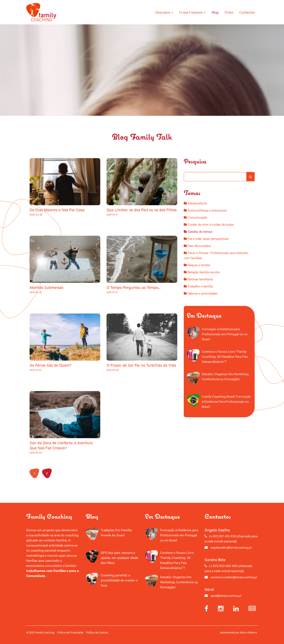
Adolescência (201, 235)
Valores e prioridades (205, 305)
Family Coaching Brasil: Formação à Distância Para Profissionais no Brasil (225, 389)
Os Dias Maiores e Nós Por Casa (69, 253)
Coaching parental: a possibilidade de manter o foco (119, 580)
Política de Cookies (97, 632)
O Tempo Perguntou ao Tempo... (128, 313)
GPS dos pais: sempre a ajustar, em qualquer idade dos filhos (119, 558)
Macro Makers (248, 632)
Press (229, 12)
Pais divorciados (202, 268)
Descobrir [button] (164, 12)
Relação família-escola (206, 289)
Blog (215, 12)
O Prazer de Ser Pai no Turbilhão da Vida (133, 374)
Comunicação (201, 246)
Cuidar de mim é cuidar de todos (211, 252)
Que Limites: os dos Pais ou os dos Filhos (133, 253)
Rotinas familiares (203, 294)
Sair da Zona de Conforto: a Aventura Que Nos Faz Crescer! (71, 435)
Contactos (247, 12)
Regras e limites (202, 283)
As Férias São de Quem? (65, 374)
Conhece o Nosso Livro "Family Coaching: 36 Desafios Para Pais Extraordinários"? (224, 354)
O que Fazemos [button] (192, 12)
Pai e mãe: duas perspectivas (209, 263)
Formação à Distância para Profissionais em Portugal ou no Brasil (224, 337)
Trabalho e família (203, 300)
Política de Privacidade (70, 632)
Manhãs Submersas (63, 313)
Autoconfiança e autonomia (208, 241)
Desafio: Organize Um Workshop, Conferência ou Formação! (224, 369)
